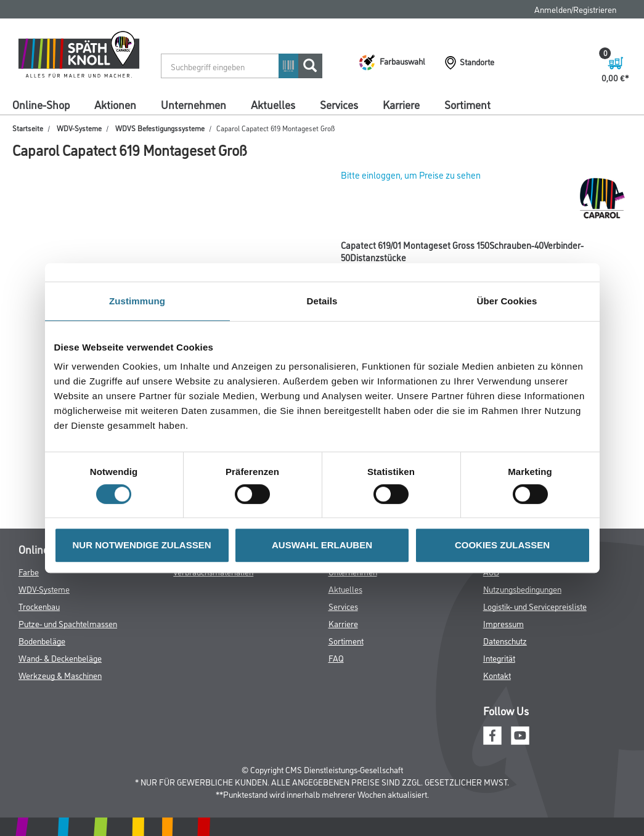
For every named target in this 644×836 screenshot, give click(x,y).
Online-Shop (41, 104)
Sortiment (467, 104)
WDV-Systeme (79, 128)
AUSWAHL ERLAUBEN (322, 545)
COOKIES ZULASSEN (502, 545)
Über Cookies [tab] (507, 301)
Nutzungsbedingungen (522, 589)
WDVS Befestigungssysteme (160, 128)
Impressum (503, 623)
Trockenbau (39, 606)
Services (339, 104)
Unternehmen (194, 104)
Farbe (29, 571)
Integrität (499, 658)
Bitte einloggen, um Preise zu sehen (411, 175)
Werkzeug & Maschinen (60, 675)
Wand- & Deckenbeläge (60, 658)
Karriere (401, 104)
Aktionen (115, 104)
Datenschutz (505, 640)
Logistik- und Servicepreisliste (535, 606)
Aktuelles (273, 104)
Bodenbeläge (42, 640)
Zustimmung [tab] (137, 301)
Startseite (28, 128)
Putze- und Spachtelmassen (68, 623)
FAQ (336, 658)
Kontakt (497, 675)
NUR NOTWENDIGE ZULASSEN (142, 545)
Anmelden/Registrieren (575, 9)
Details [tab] (322, 301)
